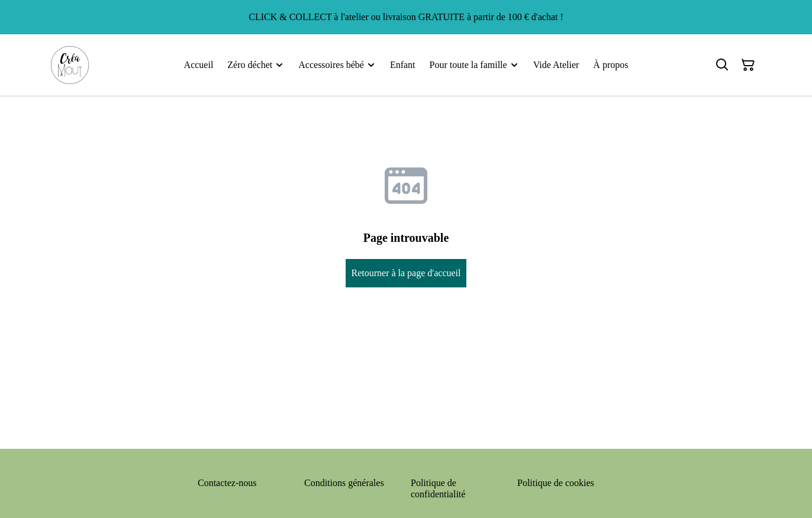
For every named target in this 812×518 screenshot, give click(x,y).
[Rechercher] (722, 65)
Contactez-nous (227, 483)
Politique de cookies (556, 483)
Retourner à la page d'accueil (406, 273)
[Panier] (748, 65)
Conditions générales (344, 483)
